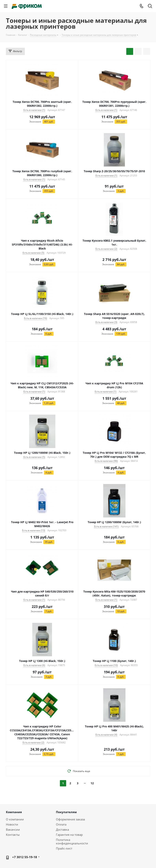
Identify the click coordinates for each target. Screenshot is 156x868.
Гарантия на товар (69, 835)
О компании (15, 819)
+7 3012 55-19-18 (25, 857)
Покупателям (66, 812)
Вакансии (13, 829)
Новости (12, 824)
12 (92, 783)
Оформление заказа (70, 819)
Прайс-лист (64, 848)
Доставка (62, 829)
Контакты (13, 835)
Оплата (61, 824)
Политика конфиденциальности (72, 841)
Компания (14, 812)
